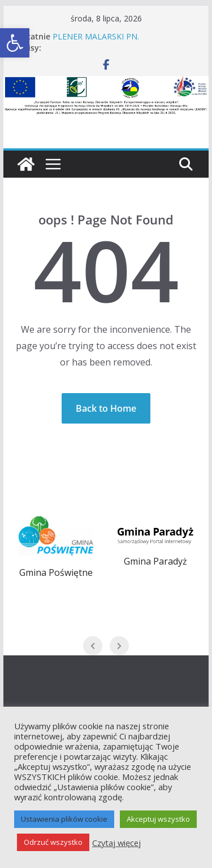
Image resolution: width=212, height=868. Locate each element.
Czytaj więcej (116, 843)
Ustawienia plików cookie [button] (64, 819)
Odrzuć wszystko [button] (53, 842)
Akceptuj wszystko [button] (158, 819)
